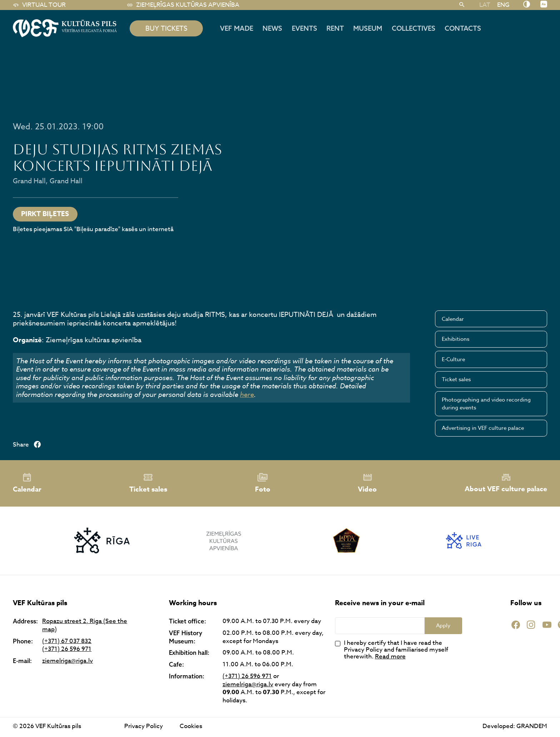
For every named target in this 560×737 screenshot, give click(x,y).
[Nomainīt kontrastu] (527, 5)
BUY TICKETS (166, 28)
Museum (368, 28)
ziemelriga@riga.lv (67, 661)
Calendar (453, 319)
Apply (443, 626)
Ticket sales (456, 379)
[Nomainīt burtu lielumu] (544, 5)
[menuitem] (485, 5)
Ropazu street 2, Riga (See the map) (85, 625)
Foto (263, 483)
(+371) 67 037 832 (67, 641)
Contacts (463, 28)
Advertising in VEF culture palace (483, 428)
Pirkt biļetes (45, 214)
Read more (390, 656)
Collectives (414, 28)
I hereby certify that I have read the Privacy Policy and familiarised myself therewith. (396, 650)
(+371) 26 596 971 (67, 649)
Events (304, 28)
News (272, 28)
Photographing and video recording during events (486, 404)
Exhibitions (456, 339)
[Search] (462, 5)
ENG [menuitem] (503, 5)
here (247, 394)
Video (367, 483)
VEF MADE (237, 28)
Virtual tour (39, 5)
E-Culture (453, 359)
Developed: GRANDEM (515, 726)
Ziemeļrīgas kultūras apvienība (183, 5)
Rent (335, 28)
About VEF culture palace (506, 483)
